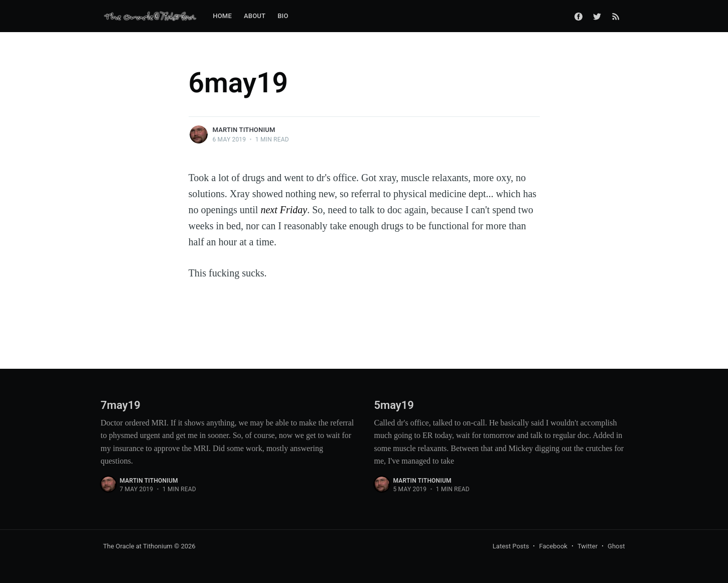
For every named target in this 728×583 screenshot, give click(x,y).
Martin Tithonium (244, 130)
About (255, 16)
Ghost (616, 546)
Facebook (553, 546)
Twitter (588, 546)
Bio (283, 16)
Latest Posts (511, 546)
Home (222, 16)
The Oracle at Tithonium (138, 546)
